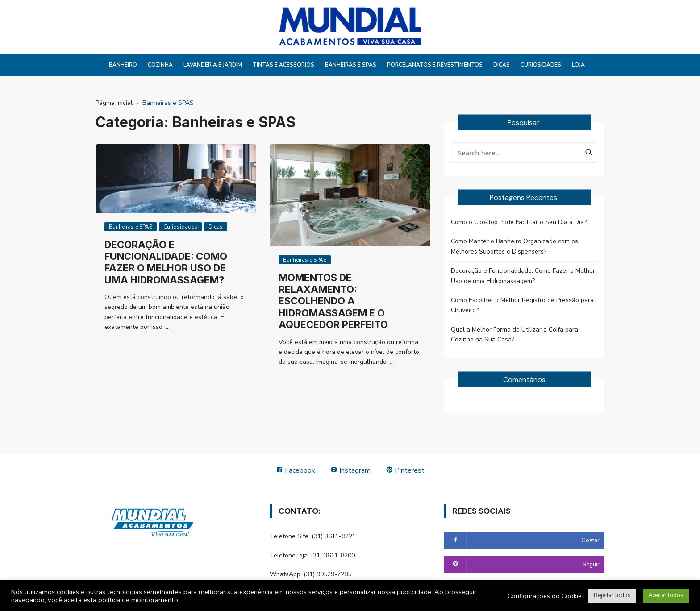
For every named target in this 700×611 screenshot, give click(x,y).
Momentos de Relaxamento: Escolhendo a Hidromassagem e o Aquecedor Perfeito (333, 301)
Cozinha (160, 65)
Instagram (350, 470)
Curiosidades (541, 65)
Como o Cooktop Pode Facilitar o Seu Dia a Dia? (519, 222)
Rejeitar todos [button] (612, 595)
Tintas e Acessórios (283, 65)
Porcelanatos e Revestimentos (435, 65)
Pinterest (405, 470)
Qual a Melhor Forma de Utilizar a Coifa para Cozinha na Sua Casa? (515, 335)
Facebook (296, 470)
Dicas (502, 65)
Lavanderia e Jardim (213, 65)
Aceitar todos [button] (666, 595)
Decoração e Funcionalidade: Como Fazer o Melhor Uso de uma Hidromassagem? (166, 262)
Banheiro (123, 65)
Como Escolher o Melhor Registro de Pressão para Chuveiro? (522, 305)
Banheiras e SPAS (351, 65)
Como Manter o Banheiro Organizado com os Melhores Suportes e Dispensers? (515, 246)
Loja (578, 65)
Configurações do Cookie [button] (545, 596)
